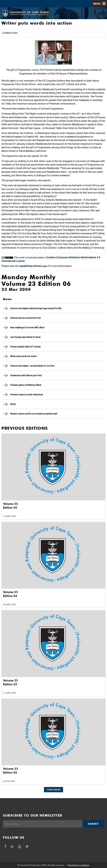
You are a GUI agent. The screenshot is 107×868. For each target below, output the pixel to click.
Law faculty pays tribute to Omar (25, 337)
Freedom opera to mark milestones (27, 395)
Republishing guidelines (79, 865)
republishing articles (30, 266)
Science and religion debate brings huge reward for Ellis (36, 308)
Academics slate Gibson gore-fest (26, 375)
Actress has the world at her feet (26, 318)
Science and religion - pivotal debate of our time (32, 366)
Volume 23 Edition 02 (10, 771)
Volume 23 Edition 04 (10, 594)
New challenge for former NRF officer (27, 328)
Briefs (13, 404)
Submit (93, 824)
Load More (54, 790)
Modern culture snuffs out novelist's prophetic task (34, 414)
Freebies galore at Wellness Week (26, 385)
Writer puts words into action (24, 356)
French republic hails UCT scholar (26, 347)
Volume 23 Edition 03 (10, 682)
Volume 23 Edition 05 (10, 506)
